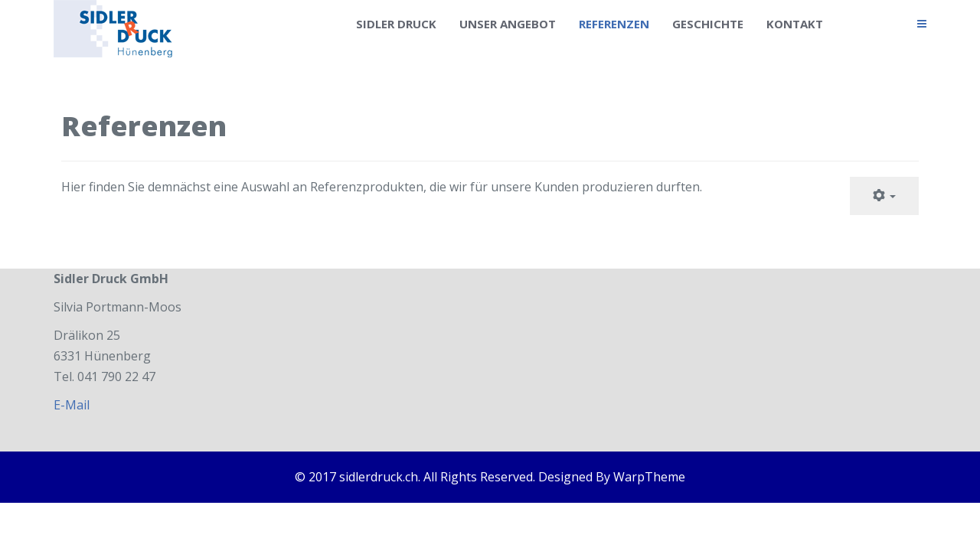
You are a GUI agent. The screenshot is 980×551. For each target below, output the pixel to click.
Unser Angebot (508, 24)
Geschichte (708, 24)
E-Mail (72, 405)
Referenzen (614, 24)
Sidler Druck (396, 24)
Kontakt (795, 24)
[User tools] (884, 196)
